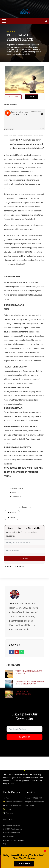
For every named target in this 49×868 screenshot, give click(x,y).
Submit (24, 559)
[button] (45, 858)
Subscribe (25, 737)
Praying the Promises (10, 136)
